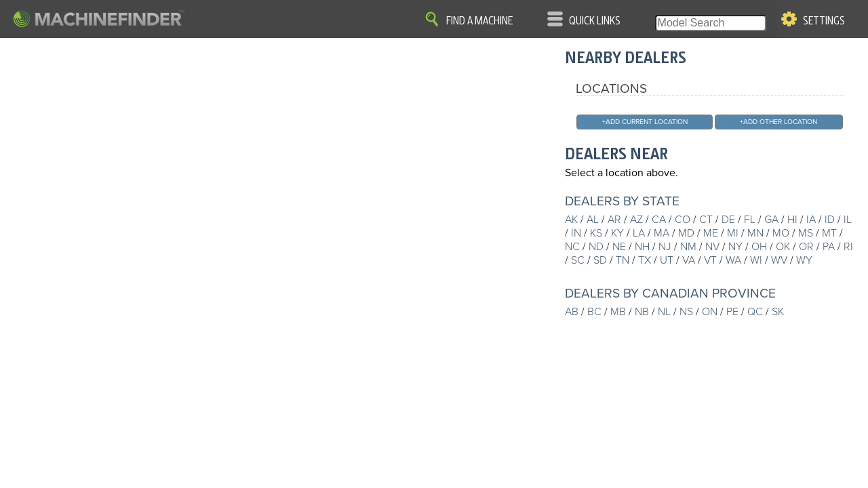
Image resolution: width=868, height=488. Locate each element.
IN (576, 233)
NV (712, 247)
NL (664, 312)
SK (778, 312)
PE (732, 312)
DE (728, 220)
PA (829, 247)
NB (642, 312)
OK (783, 247)
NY (735, 247)
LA (639, 233)
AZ (636, 220)
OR (806, 247)
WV (779, 260)
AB (572, 312)
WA (733, 260)
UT (667, 260)
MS (806, 233)
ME (711, 233)
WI (756, 260)
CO (683, 220)
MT (829, 233)
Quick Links (595, 21)
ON (710, 312)
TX (645, 260)
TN (623, 260)
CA (659, 220)
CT (706, 220)
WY (804, 260)
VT (710, 260)
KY (617, 233)
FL (750, 220)
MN (755, 233)
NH (642, 247)
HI (792, 220)
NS (686, 312)
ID (830, 220)
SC (578, 260)
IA (811, 220)
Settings (824, 21)
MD (686, 233)
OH (759, 247)
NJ (665, 247)
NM (688, 247)
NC (572, 247)
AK (571, 220)
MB (618, 312)
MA (662, 233)
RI (848, 247)
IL (848, 220)
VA (689, 260)
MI (733, 233)
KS (596, 233)
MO (781, 233)
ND (596, 247)
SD (600, 260)
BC (594, 312)
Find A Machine (479, 21)
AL (593, 220)
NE (619, 247)
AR (614, 220)
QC (755, 312)
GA (771, 220)
